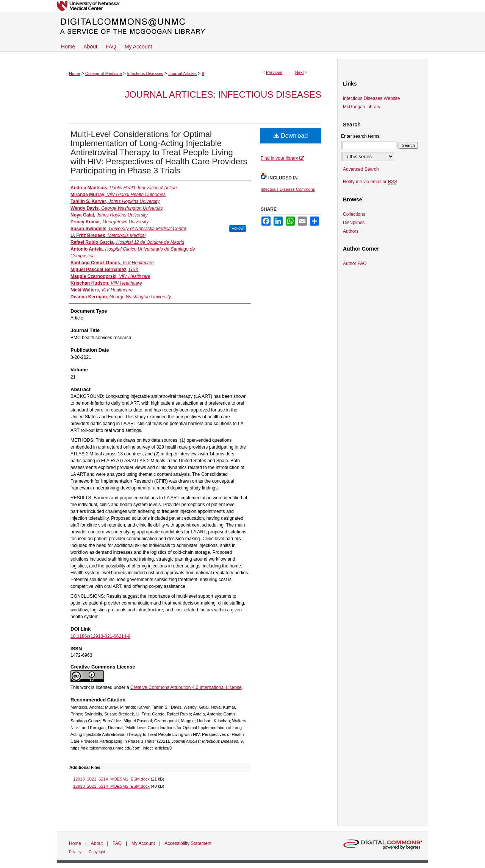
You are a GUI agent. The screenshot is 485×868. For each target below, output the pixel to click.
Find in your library (282, 158)
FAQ (117, 843)
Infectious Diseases (145, 73)
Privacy (75, 852)
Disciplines (354, 223)
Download (291, 136)
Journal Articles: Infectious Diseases (223, 94)
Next (300, 72)
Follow (238, 228)
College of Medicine (104, 73)
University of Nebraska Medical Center (242, 6)
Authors (351, 231)
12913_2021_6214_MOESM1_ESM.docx (111, 779)
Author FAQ (355, 263)
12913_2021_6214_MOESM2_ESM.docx (111, 786)
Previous (274, 72)
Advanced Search (361, 169)
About (97, 843)
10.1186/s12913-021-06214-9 (100, 636)
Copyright (97, 852)
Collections (354, 214)
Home (74, 73)
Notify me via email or (370, 182)
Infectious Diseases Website (372, 98)
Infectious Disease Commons (288, 189)
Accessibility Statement (188, 843)
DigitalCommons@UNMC (242, 26)
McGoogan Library (362, 107)
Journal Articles (182, 73)
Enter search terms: (361, 136)
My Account (143, 843)
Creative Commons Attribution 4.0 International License (186, 687)
